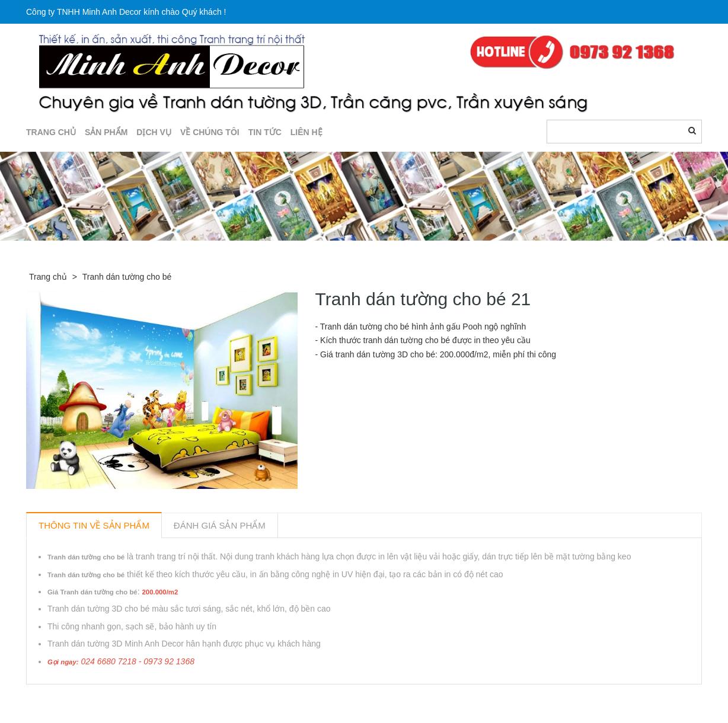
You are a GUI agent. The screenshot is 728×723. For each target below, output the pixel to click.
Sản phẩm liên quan (90, 698)
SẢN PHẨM (106, 132)
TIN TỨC (265, 132)
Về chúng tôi (210, 132)
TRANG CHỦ (51, 132)
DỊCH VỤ (154, 132)
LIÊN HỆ (306, 132)
